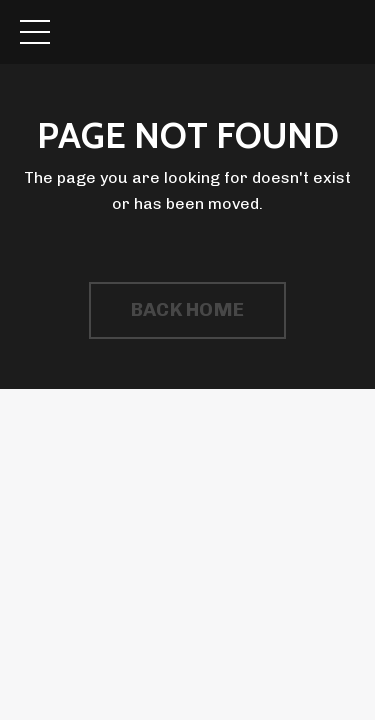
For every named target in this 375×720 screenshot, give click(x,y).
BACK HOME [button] (187, 309)
